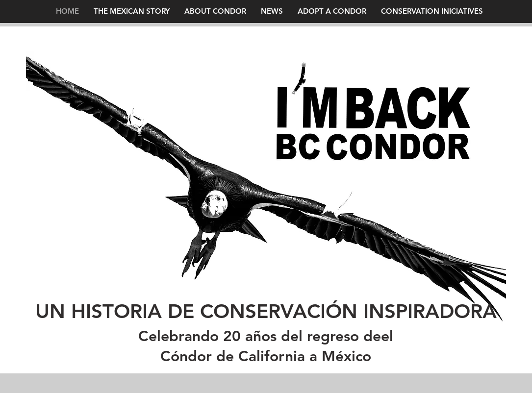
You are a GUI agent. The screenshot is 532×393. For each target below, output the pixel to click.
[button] (272, 11)
